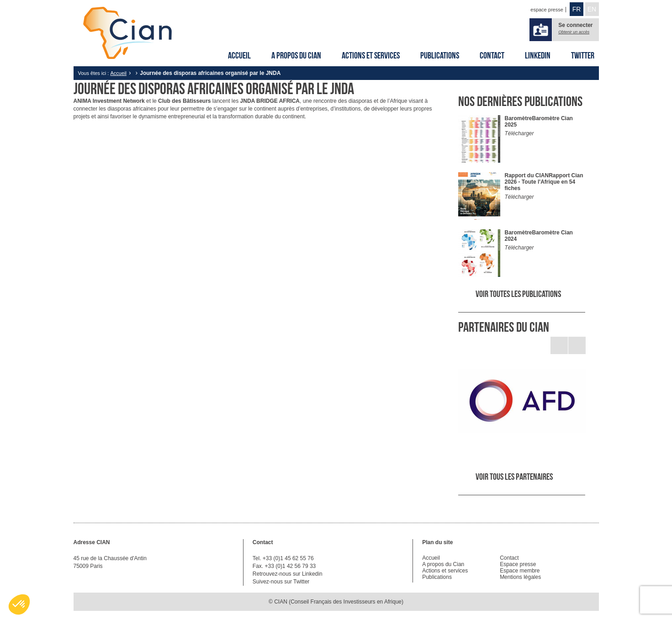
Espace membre (520, 571)
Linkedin (538, 55)
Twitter (583, 55)
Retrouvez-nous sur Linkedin (288, 574)
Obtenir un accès (574, 32)
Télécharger (519, 133)
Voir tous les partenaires (514, 477)
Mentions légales (520, 577)
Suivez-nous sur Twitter (281, 582)
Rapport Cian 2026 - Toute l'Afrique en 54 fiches (544, 182)
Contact (492, 55)
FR (577, 9)
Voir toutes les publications (518, 294)
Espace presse (518, 564)
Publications (440, 55)
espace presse (547, 10)
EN (592, 9)
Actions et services (371, 55)
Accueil (239, 55)
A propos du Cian (296, 55)
